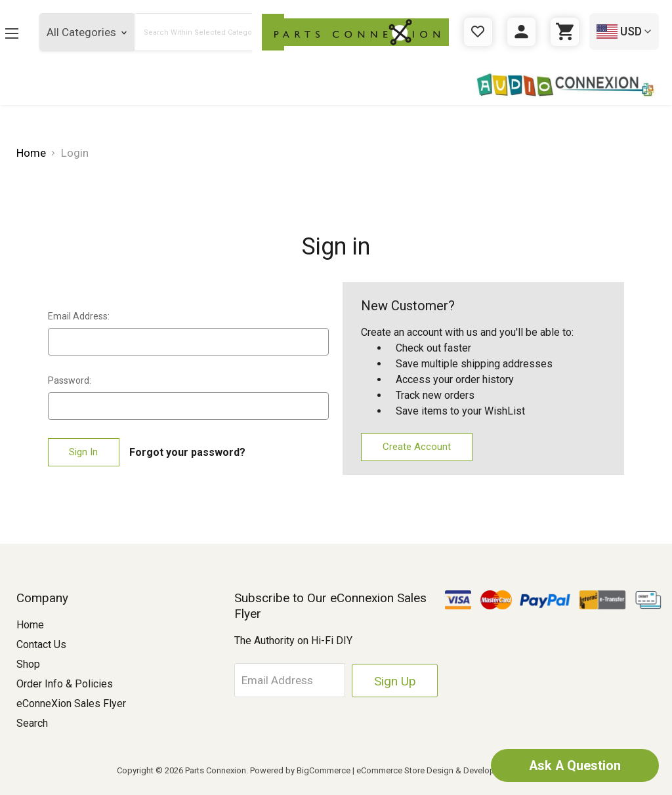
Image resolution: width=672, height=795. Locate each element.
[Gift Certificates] (478, 32)
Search (32, 723)
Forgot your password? (187, 452)
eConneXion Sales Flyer (71, 703)
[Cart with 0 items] (565, 32)
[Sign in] (521, 32)
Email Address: (79, 316)
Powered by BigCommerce (300, 770)
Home (30, 625)
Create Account (417, 447)
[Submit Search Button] (249, 32)
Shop (28, 664)
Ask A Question (574, 765)
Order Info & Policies (65, 684)
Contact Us (41, 644)
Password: (70, 380)
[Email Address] (294, 680)
